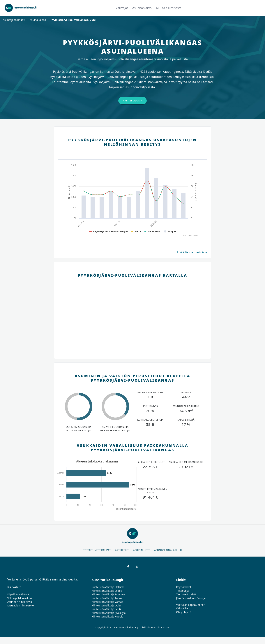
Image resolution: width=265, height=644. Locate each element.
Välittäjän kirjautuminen (191, 605)
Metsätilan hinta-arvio (21, 605)
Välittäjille (182, 608)
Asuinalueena (38, 20)
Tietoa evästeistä (186, 594)
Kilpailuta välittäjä (18, 594)
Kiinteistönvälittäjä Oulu (106, 605)
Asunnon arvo (142, 8)
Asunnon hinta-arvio (20, 602)
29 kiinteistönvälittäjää (151, 82)
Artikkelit (122, 550)
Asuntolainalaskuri (168, 550)
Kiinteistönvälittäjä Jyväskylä (109, 613)
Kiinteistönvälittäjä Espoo (107, 591)
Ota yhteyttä (184, 612)
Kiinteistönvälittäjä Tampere (109, 594)
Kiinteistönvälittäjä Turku (107, 598)
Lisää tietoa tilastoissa (192, 252)
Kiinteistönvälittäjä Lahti (106, 609)
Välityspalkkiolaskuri (20, 598)
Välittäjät (122, 8)
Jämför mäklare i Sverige (191, 598)
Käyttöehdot (184, 587)
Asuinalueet (141, 550)
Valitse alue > (133, 101)
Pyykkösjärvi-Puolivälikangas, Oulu (73, 20)
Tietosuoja (182, 591)
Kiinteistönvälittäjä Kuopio (108, 616)
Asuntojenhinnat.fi (14, 20)
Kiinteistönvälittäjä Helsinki (108, 587)
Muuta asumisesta (169, 8)
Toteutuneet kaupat (97, 550)
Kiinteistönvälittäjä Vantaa (108, 602)
